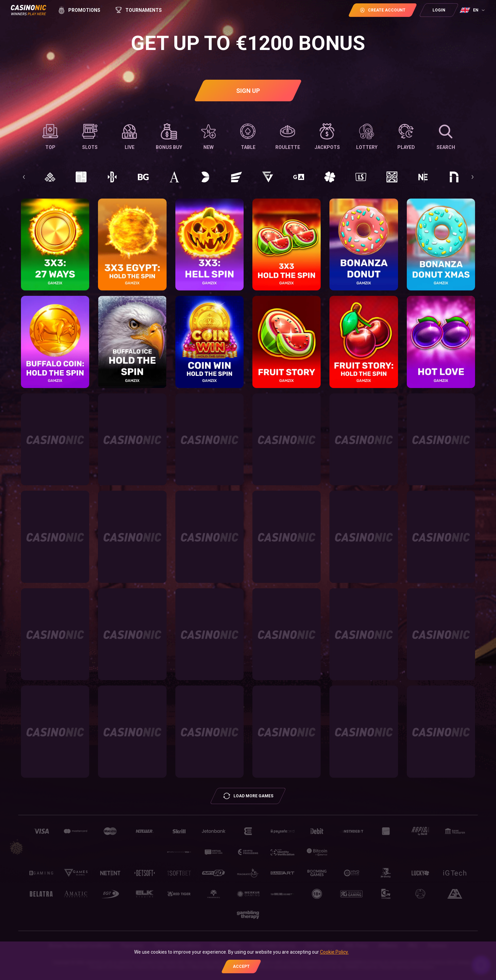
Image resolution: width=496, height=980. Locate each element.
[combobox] (473, 10)
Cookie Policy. (334, 952)
